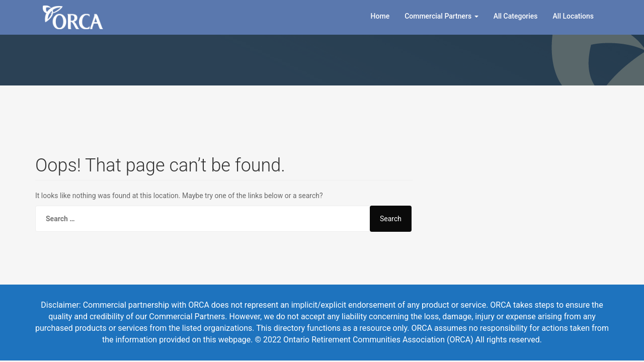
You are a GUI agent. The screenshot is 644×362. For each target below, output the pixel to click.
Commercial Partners (441, 16)
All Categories (516, 16)
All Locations (573, 16)
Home (380, 16)
